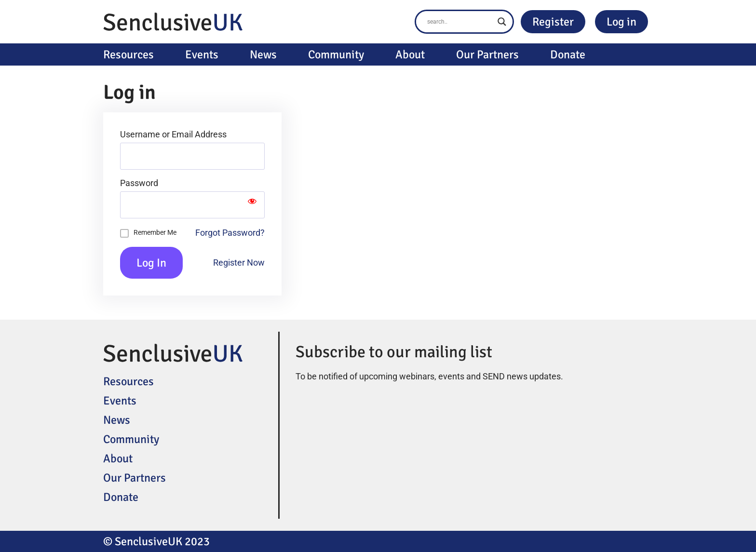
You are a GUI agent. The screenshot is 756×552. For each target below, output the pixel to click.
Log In (151, 263)
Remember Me (155, 232)
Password (139, 183)
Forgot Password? (230, 233)
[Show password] (252, 205)
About (410, 54)
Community (336, 54)
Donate (568, 54)
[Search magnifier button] (502, 22)
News (263, 54)
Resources (128, 54)
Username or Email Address (173, 135)
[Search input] (460, 22)
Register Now (239, 263)
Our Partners (487, 54)
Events (202, 54)
